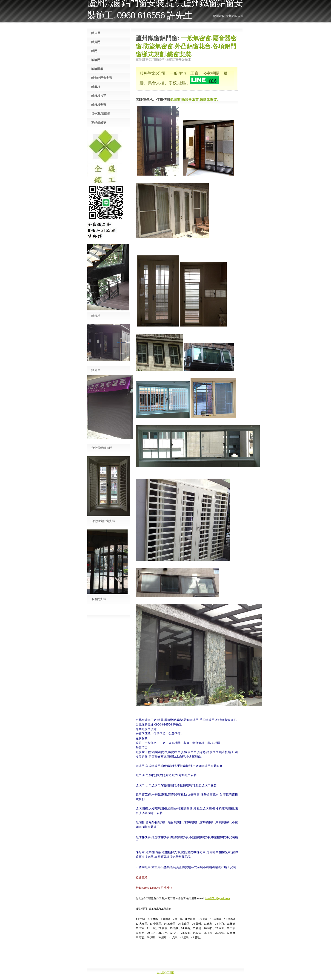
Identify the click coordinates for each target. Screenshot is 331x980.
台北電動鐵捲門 (102, 448)
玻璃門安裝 (99, 599)
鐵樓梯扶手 (99, 96)
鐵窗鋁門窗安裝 (102, 78)
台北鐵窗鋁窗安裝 (103, 521)
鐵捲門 (96, 42)
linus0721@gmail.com (217, 898)
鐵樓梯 (96, 316)
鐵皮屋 (96, 33)
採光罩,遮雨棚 (101, 114)
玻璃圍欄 (97, 69)
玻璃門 (96, 60)
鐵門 (94, 51)
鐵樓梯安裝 (99, 105)
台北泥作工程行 (166, 972)
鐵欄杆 (96, 87)
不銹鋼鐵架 (99, 123)
